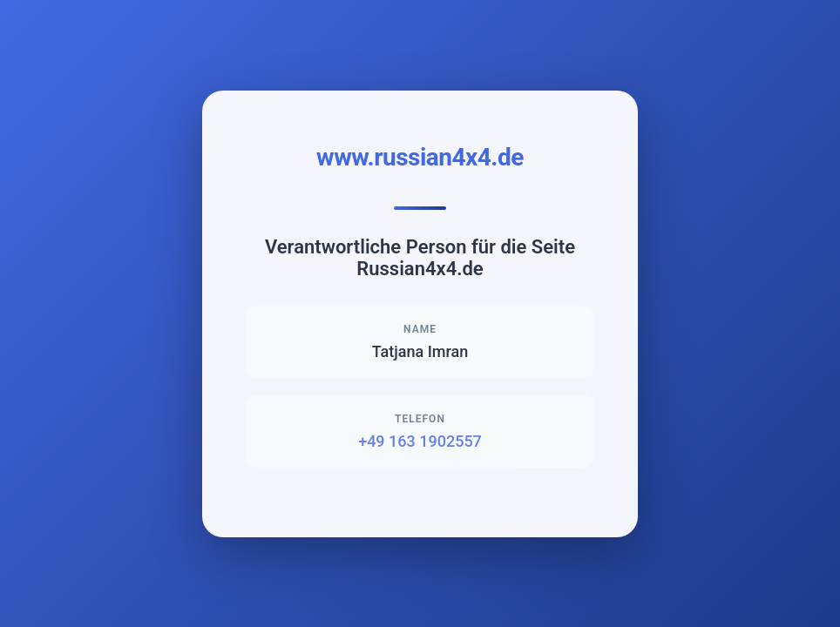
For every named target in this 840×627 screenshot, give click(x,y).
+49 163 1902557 (420, 441)
